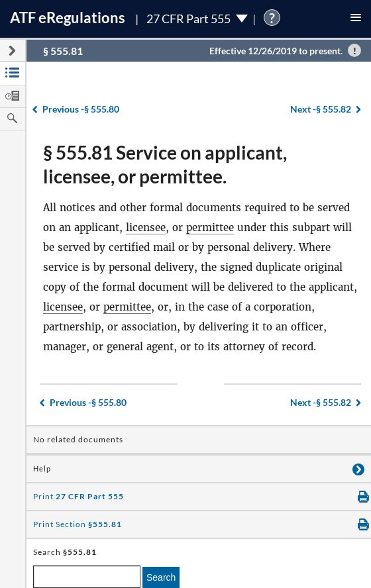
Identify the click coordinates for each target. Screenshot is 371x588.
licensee (146, 227)
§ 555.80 (81, 109)
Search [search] (161, 577)
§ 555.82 (321, 109)
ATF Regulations (68, 18)
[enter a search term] (87, 577)
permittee (210, 227)
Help (42, 469)
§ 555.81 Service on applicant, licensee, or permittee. (165, 164)
